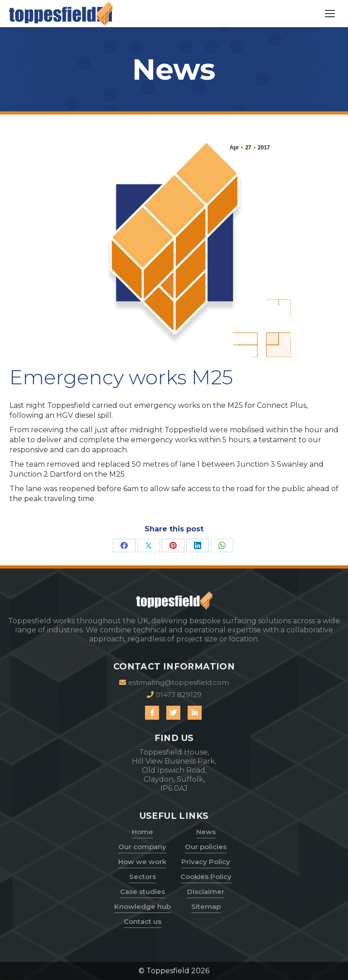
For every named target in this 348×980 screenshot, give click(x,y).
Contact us (143, 921)
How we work (142, 862)
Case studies (143, 892)
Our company (142, 847)
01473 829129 (174, 695)
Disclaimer (206, 892)
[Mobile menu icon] (330, 14)
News (206, 832)
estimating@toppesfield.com (174, 682)
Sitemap (206, 906)
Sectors (143, 877)
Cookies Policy (206, 877)
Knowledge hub (143, 906)
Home (143, 832)
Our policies (206, 847)
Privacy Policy (206, 862)
